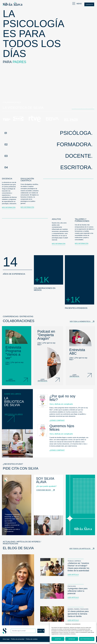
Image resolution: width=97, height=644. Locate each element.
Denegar (72, 639)
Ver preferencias (87, 639)
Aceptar (58, 639)
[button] (48, 133)
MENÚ (79, 4)
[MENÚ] (74, 3)
